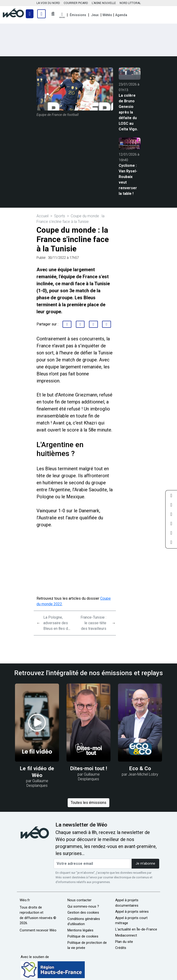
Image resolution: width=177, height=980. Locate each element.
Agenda (121, 15)
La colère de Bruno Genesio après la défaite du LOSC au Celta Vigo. (128, 112)
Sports (60, 216)
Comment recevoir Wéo (38, 930)
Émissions (78, 15)
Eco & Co (140, 768)
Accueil (42, 216)
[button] (62, 16)
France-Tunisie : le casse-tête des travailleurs (93, 623)
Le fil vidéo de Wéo (37, 772)
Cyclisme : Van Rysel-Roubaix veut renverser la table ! (128, 180)
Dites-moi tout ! (89, 768)
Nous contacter (79, 900)
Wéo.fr (25, 900)
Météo (107, 15)
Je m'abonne (145, 864)
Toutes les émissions (88, 803)
